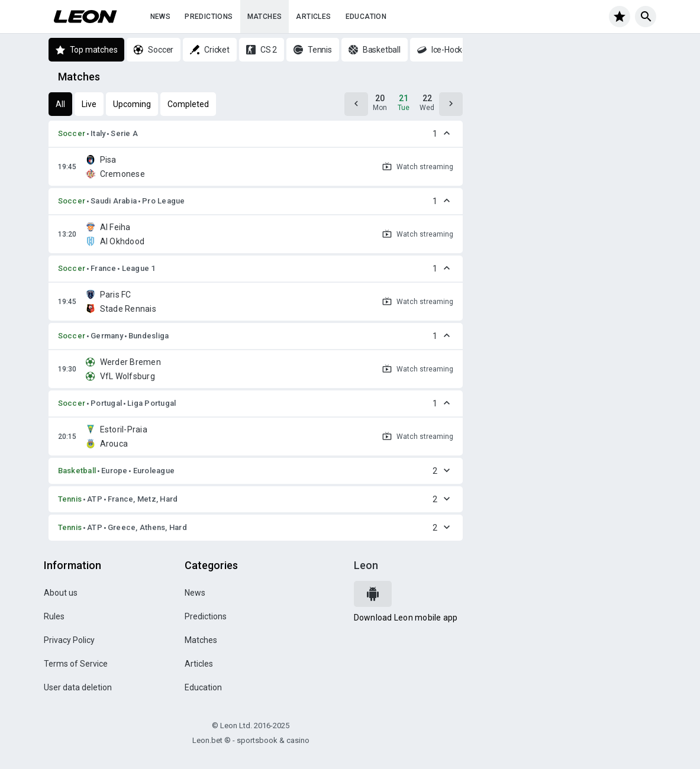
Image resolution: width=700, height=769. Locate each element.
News (161, 17)
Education (366, 17)
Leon (366, 565)
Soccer (72, 133)
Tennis (70, 499)
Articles (313, 17)
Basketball (77, 471)
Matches (265, 17)
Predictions (209, 17)
